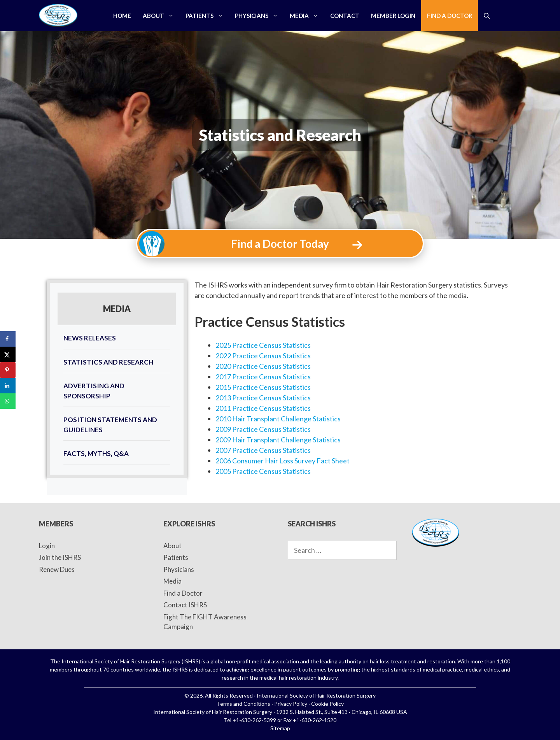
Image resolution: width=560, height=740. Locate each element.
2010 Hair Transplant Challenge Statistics (278, 419)
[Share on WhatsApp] (8, 401)
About (161, 16)
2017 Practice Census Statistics (263, 377)
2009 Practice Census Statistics (263, 429)
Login (47, 546)
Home (122, 16)
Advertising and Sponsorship (94, 391)
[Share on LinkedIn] (8, 386)
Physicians (259, 16)
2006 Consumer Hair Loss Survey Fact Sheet (283, 461)
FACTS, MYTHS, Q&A (96, 453)
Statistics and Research (108, 362)
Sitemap (280, 728)
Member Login (393, 16)
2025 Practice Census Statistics (263, 345)
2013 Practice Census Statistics (263, 398)
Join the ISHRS (60, 557)
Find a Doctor (450, 16)
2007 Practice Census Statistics (263, 450)
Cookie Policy (327, 704)
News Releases (90, 338)
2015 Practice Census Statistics (263, 387)
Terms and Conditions (243, 704)
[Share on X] (8, 354)
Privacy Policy (291, 704)
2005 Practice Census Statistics (263, 471)
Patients (207, 16)
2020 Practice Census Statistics (263, 366)
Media (307, 16)
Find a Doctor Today (280, 244)
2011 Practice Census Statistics (263, 408)
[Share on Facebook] (8, 339)
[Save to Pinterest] (8, 370)
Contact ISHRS (185, 605)
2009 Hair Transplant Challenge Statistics (278, 440)
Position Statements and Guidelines (110, 425)
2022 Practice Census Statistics (263, 356)
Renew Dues (57, 569)
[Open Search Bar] (487, 16)
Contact (345, 16)
